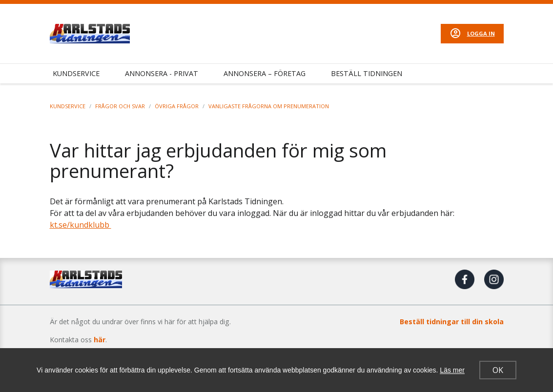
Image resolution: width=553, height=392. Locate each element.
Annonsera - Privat (162, 73)
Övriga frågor (177, 106)
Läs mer (452, 370)
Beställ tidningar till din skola (452, 322)
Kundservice (76, 73)
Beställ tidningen (367, 73)
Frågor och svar (120, 106)
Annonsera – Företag (265, 73)
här (100, 340)
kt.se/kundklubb (81, 225)
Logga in (481, 33)
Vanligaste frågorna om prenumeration (269, 106)
